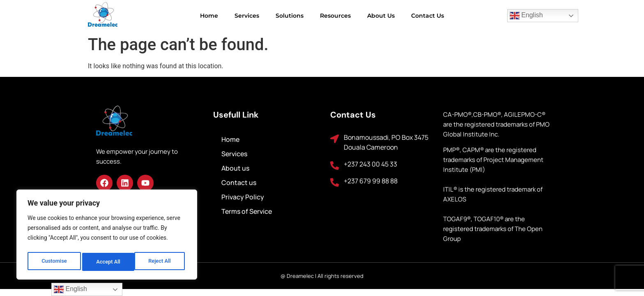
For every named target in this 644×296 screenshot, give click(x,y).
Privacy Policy (243, 197)
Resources (335, 16)
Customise (54, 262)
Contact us (428, 16)
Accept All (161, 262)
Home (209, 16)
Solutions (290, 16)
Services (247, 16)
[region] (107, 236)
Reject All (107, 262)
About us (381, 16)
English (526, 16)
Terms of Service (247, 211)
